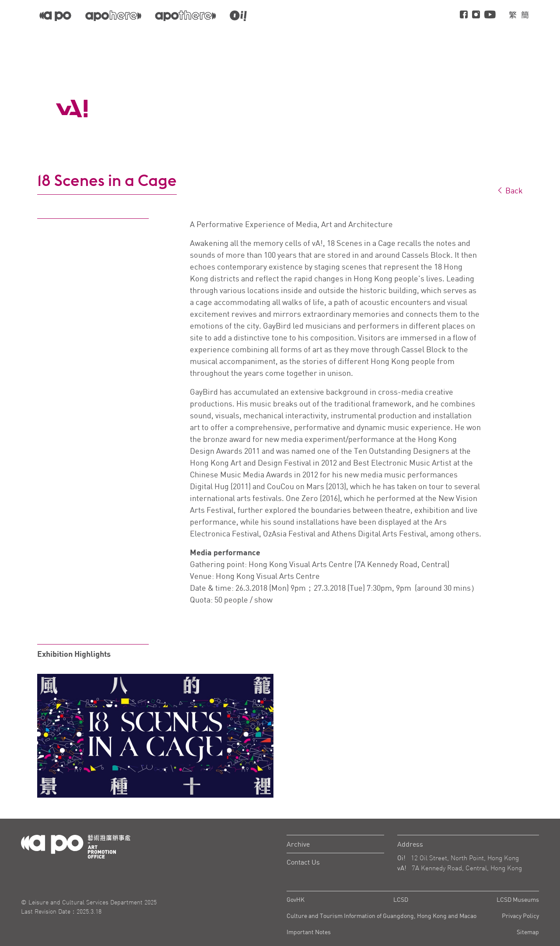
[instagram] (476, 15)
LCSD (401, 899)
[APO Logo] (72, 109)
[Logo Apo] (76, 846)
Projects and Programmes (352, 38)
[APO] (55, 15)
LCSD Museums (518, 899)
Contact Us (303, 862)
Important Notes (309, 932)
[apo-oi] (238, 15)
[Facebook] (464, 15)
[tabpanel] (155, 736)
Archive (298, 844)
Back (510, 190)
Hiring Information (505, 38)
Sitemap (528, 932)
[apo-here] (113, 15)
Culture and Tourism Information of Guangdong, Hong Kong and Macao (381, 916)
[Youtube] (490, 15)
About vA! (418, 38)
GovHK (296, 899)
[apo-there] (185, 15)
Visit (451, 38)
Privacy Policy (520, 916)
